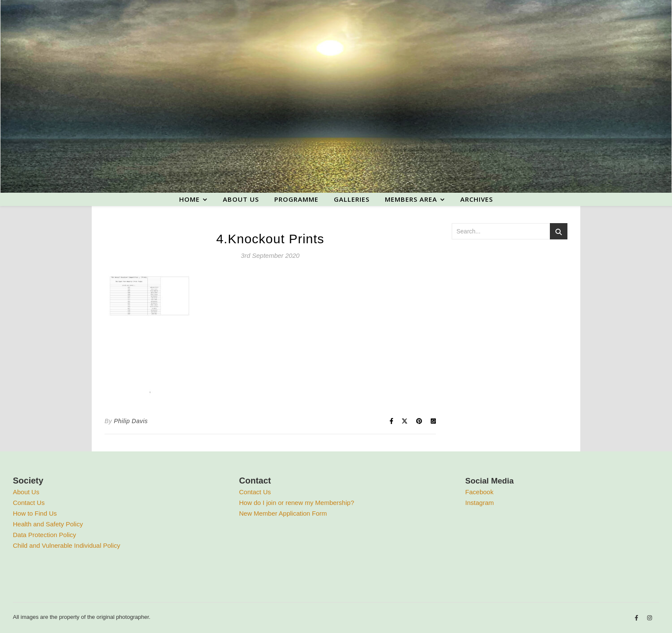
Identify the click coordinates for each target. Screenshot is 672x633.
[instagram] (649, 618)
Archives (477, 199)
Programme (296, 199)
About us (241, 199)
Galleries (352, 199)
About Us (26, 492)
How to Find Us (35, 513)
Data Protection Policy (45, 535)
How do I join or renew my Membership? (297, 503)
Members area (411, 199)
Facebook (480, 492)
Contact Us (29, 503)
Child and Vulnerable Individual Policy (66, 545)
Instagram (480, 503)
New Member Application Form (283, 513)
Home (189, 199)
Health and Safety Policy (48, 524)
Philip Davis (131, 421)
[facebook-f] (637, 618)
